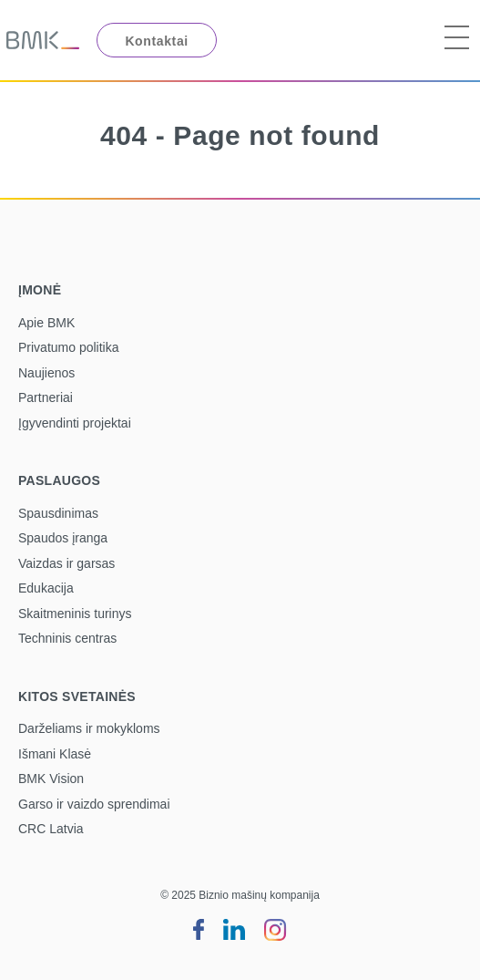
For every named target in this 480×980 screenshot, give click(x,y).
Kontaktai (156, 41)
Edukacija (46, 588)
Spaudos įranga (63, 538)
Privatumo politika (69, 347)
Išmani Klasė (55, 754)
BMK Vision (51, 779)
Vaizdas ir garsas (66, 563)
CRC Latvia (51, 829)
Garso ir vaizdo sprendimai (94, 804)
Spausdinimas (58, 513)
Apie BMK (46, 323)
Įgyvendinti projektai (75, 423)
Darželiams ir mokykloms (89, 728)
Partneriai (46, 397)
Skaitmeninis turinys (75, 614)
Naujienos (46, 373)
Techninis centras (67, 638)
